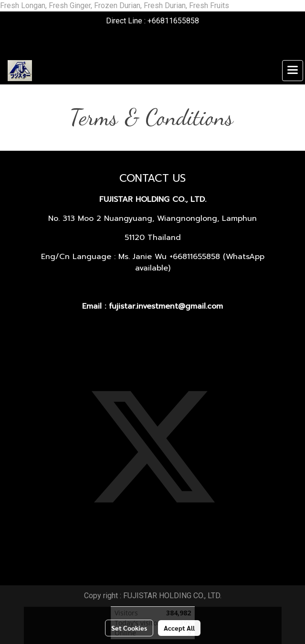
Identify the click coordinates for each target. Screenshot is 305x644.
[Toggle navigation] (293, 71)
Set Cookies (129, 628)
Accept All (179, 628)
